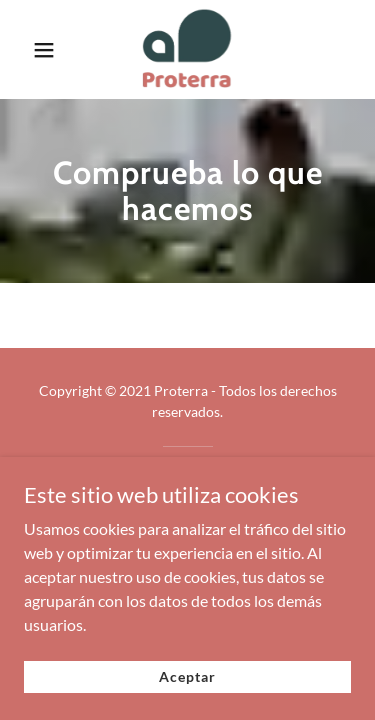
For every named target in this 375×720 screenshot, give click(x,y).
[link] (187, 49)
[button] (44, 50)
